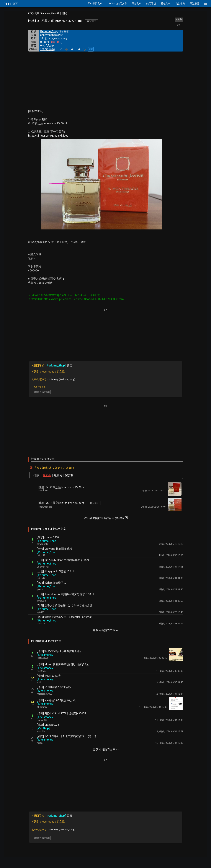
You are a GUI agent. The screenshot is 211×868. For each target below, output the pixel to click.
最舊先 (58, 475)
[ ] (47, 541)
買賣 (52, 365)
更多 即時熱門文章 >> (106, 749)
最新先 (47, 475)
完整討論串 (41, 468)
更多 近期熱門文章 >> (106, 630)
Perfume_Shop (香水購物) (54, 13)
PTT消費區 (34, 13)
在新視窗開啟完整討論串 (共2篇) (106, 518)
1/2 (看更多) (48, 49)
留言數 (69, 475)
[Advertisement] (106, 74)
